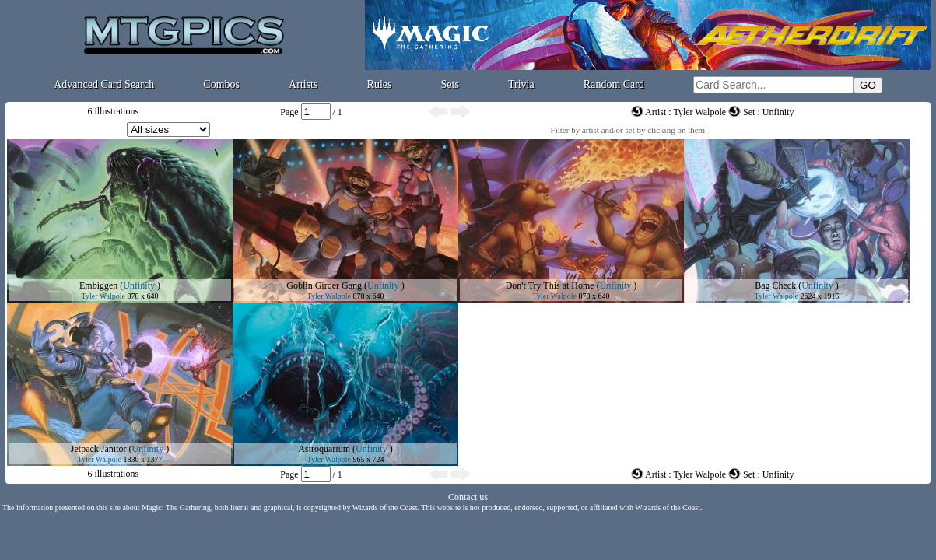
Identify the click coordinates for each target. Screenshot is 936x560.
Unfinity (139, 285)
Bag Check (775, 285)
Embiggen (98, 285)
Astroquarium (324, 449)
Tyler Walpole (103, 296)
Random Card (614, 84)
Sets (450, 84)
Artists (303, 84)
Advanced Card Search (104, 84)
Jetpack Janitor (99, 449)
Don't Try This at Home (550, 285)
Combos (221, 84)
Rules (380, 84)
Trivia (521, 84)
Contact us (468, 497)
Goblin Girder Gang (324, 285)
